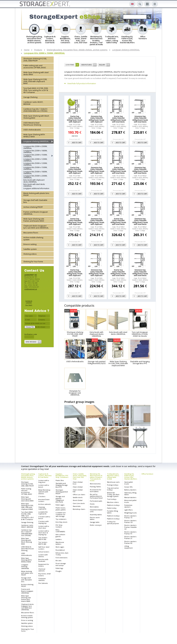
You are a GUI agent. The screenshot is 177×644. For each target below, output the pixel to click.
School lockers (44, 552)
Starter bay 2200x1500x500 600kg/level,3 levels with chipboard (75, 119)
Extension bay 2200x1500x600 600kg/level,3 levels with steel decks (140, 170)
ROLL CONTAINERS (60, 531)
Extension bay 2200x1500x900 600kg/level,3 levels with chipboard (97, 273)
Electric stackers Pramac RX (130, 542)
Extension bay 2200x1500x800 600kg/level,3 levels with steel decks (140, 221)
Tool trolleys (112, 499)
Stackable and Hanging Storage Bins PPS (62, 485)
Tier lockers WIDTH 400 (43, 543)
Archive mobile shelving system (33, 238)
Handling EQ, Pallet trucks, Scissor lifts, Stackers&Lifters (131, 476)
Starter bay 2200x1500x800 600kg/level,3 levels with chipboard (75, 221)
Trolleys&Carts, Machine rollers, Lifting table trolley (113, 476)
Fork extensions (61, 558)
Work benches (95, 484)
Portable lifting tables (112, 512)
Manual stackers (130, 497)
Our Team (29, 305)
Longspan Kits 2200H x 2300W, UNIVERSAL (35, 147)
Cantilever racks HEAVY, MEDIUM (33, 103)
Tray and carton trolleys (113, 489)
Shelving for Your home (33, 262)
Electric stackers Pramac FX (130, 533)
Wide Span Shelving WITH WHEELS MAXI (34, 136)
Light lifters (128, 510)
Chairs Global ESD (78, 491)
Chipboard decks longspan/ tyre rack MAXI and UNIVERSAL (36, 227)
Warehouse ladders (60, 543)
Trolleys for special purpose (113, 523)
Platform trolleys (113, 505)
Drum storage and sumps (61, 564)
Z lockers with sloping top (43, 522)
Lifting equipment (128, 547)
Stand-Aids (77, 506)
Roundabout (60, 550)
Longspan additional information (36, 188)
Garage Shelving (30, 97)
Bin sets (58, 560)
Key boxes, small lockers (44, 575)
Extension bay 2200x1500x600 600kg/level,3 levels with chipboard (97, 170)
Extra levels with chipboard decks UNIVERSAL (34, 181)
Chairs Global (78, 487)
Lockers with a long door (44, 481)
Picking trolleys (113, 485)
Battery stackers (130, 490)
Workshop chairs (79, 509)
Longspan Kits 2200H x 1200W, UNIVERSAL (35, 160)
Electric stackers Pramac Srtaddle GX (130, 527)
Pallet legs (59, 568)
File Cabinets (43, 583)
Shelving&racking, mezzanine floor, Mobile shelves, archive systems (77, 50)
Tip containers (61, 519)
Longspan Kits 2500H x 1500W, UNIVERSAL (35, 168)
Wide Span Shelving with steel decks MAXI (36, 73)
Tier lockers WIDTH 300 (43, 538)
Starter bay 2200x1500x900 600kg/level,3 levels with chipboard (75, 273)
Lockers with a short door (44, 527)
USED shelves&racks (32, 130)
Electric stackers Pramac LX (130, 537)
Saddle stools (78, 497)
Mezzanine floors (31, 233)
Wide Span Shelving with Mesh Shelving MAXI (36, 117)
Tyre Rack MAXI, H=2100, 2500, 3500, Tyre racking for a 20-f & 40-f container (36, 90)
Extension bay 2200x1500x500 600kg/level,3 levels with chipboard (97, 119)
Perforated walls (96, 501)
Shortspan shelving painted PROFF (62, 492)
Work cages (60, 547)
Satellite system (30, 249)
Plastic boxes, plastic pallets (61, 509)
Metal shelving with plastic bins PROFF (36, 194)
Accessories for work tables (96, 491)
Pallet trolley (112, 508)
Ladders (59, 539)
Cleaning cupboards (42, 508)
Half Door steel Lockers (44, 548)
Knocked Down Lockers (44, 500)
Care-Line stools (79, 503)
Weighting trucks (130, 513)
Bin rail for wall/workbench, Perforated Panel (96, 496)
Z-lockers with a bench (44, 518)
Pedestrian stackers (128, 506)
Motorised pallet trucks (130, 501)
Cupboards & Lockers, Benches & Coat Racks (45, 476)
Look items (70, 65)
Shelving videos (30, 254)
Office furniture (147, 474)
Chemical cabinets (42, 570)
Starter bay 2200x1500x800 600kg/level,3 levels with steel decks (118, 221)
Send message (31, 342)
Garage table (95, 522)
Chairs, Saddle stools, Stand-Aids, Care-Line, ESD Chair (80, 476)
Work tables (94, 507)
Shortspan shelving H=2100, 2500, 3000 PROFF (35, 60)
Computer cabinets (42, 579)
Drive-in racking (30, 244)
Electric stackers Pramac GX (130, 521)
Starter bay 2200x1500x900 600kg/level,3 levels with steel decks (118, 273)
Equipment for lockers (44, 565)
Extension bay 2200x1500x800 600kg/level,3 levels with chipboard (97, 221)
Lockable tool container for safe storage (61, 514)
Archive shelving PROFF (33, 207)
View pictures (86, 65)
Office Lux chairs (79, 494)
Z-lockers (42, 496)
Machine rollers (113, 502)
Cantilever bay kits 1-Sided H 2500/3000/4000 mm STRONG (35, 110)
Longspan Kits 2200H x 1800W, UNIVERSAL (35, 152)
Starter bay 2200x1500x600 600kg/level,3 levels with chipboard (75, 170)
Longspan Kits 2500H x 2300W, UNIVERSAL (35, 177)
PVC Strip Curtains (59, 526)
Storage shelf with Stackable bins (35, 201)
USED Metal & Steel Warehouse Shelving (32, 124)
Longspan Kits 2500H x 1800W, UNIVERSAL (35, 173)
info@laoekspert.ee (31, 289)
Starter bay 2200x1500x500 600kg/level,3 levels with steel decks (118, 119)
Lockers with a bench (44, 486)
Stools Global (78, 500)
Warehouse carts (113, 482)
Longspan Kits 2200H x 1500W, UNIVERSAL (44, 53)
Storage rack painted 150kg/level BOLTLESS (60, 499)
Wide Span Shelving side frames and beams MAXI (34, 220)
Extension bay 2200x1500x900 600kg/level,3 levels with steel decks (140, 273)
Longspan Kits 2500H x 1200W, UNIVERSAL (35, 164)
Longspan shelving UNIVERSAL (126, 50)
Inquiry (102, 65)
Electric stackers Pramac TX (130, 517)
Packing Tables (95, 487)
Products (38, 50)
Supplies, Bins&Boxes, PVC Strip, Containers (62, 476)
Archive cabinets (44, 504)
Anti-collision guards (60, 535)
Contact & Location (29, 302)
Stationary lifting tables (130, 494)
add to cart (77, 143)
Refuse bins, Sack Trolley (62, 554)
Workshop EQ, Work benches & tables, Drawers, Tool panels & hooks (96, 477)
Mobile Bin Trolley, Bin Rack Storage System (113, 494)
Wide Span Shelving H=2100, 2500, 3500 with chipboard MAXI (35, 81)
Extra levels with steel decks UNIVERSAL (34, 185)
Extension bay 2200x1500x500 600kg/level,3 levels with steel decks (140, 119)
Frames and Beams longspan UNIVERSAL (36, 213)
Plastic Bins (60, 480)
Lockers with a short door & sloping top (44, 533)
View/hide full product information (82, 84)
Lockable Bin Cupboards (43, 513)
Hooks (92, 504)
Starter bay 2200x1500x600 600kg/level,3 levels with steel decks (118, 170)
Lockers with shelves (43, 556)
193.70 (71, 102)
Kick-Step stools (61, 522)
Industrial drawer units (96, 511)
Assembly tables (96, 515)
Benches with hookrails (43, 560)
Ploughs (58, 571)
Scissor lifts (128, 487)
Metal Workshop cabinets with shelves (44, 492)
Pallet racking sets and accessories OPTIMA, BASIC (35, 66)
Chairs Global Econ (78, 483)
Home (27, 50)
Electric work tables (95, 518)
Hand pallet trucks (129, 483)
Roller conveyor (96, 525)
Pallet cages (60, 505)
